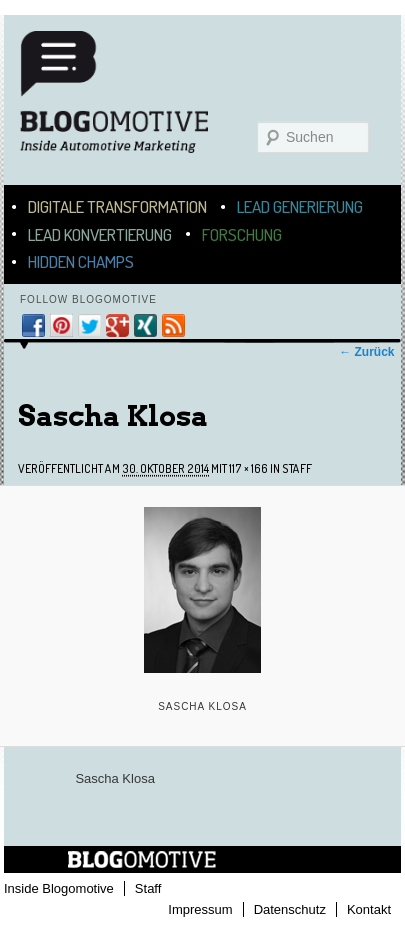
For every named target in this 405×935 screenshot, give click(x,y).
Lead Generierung (300, 206)
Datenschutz (290, 909)
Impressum (200, 909)
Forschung (242, 234)
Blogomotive (127, 101)
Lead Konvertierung (100, 234)
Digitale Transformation (117, 206)
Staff (297, 468)
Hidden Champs (81, 261)
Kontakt (369, 909)
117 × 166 (248, 468)
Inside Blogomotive (59, 888)
